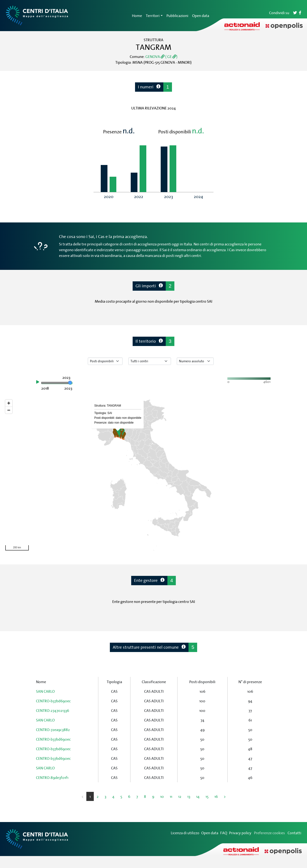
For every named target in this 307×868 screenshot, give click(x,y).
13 (189, 796)
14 (198, 796)
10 (162, 796)
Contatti (294, 833)
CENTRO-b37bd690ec (53, 701)
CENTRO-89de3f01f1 (52, 777)
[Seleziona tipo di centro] (150, 361)
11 (171, 796)
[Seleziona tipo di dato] (105, 361)
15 (207, 796)
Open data (201, 16)
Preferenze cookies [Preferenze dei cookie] (269, 833)
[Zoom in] (9, 403)
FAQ (224, 833)
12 (180, 796)
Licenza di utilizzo (185, 833)
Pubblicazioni (177, 16)
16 (216, 796)
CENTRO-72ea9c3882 (53, 730)
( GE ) (171, 57)
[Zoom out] (9, 410)
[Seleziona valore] (195, 361)
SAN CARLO (45, 691)
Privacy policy (240, 833)
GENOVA (155, 57)
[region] (153, 475)
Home (137, 16)
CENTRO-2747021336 (53, 710)
